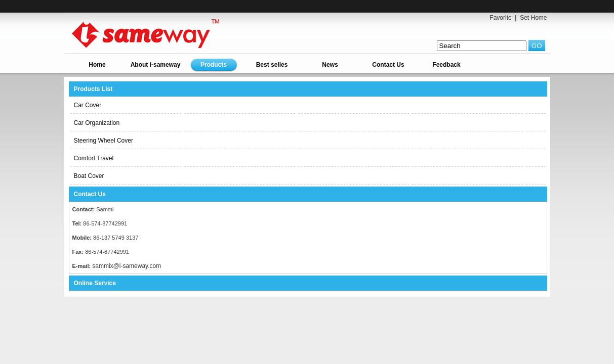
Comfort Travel (94, 158)
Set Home (533, 18)
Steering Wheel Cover (104, 141)
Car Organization (97, 123)
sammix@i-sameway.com (127, 266)
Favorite (500, 18)
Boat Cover (89, 176)
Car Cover (88, 105)
